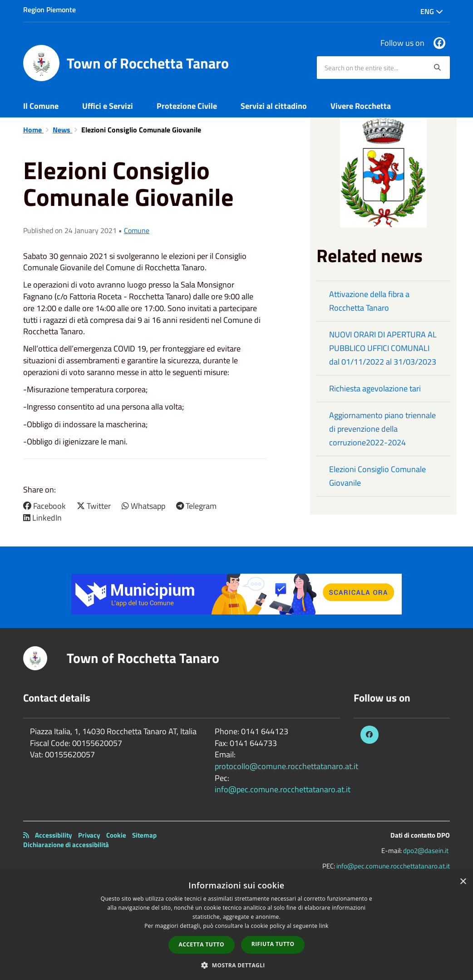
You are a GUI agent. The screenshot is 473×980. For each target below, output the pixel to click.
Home (33, 130)
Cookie (116, 835)
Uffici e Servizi (108, 106)
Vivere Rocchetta (361, 106)
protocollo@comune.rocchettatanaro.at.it (286, 766)
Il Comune (41, 106)
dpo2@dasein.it (426, 851)
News (62, 130)
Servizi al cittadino (274, 106)
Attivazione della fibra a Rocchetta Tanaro (369, 301)
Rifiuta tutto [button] (273, 944)
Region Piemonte (49, 10)
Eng (432, 11)
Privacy (89, 835)
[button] (236, 965)
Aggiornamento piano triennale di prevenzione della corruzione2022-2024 (382, 429)
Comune (137, 230)
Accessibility (54, 835)
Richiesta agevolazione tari (375, 388)
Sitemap (144, 835)
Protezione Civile (187, 106)
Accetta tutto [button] (202, 944)
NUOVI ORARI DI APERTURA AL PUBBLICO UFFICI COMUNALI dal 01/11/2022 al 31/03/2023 (383, 348)
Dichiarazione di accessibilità (66, 845)
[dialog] (236, 926)
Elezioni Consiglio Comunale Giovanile (377, 476)
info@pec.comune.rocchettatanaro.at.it (283, 789)
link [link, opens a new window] (324, 926)
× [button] (463, 882)
